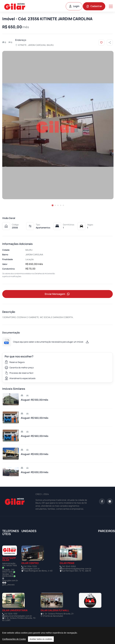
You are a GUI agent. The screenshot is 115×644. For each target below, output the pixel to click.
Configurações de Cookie (14, 639)
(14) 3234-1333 (11, 614)
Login (74, 6)
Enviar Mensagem (57, 294)
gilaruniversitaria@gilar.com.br (18, 616)
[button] (53, 205)
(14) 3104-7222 (30, 567)
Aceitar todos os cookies (41, 639)
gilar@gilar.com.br (31, 569)
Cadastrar (94, 6)
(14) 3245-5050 (69, 567)
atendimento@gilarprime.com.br (76, 569)
